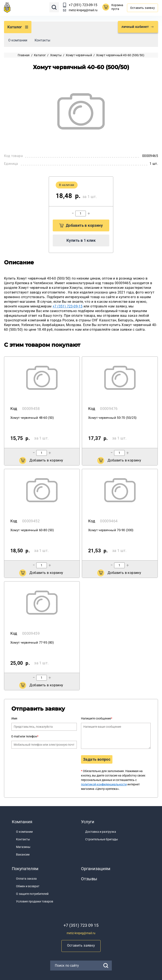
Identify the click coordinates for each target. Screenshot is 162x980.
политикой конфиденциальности (104, 784)
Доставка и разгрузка (101, 832)
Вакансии (23, 854)
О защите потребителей (32, 894)
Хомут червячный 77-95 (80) (32, 643)
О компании (18, 40)
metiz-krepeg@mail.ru (83, 10)
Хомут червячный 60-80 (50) (32, 530)
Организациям (96, 869)
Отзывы (89, 879)
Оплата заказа (26, 879)
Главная (24, 55)
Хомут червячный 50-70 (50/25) (112, 418)
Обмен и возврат (28, 886)
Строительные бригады (102, 839)
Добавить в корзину (81, 225)
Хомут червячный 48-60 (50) (32, 418)
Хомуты (56, 55)
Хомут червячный (79, 55)
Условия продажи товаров (35, 901)
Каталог (40, 55)
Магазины (23, 847)
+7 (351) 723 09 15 (81, 925)
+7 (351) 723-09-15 (83, 5)
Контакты (42, 40)
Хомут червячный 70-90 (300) (111, 530)
